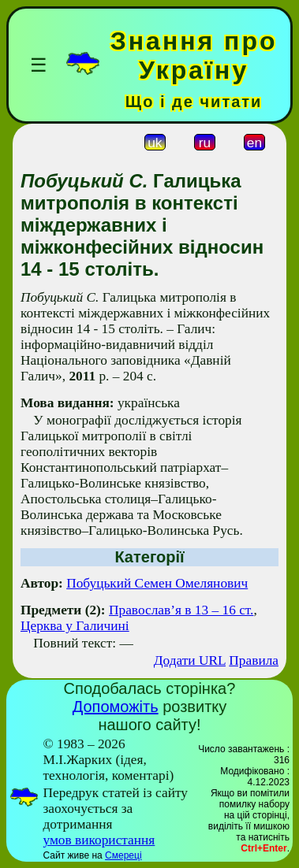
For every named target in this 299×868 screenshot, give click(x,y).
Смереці (123, 855)
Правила (254, 660)
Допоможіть (116, 707)
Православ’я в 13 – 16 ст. (181, 610)
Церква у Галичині (75, 626)
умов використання (99, 840)
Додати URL (190, 660)
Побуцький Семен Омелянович (157, 583)
